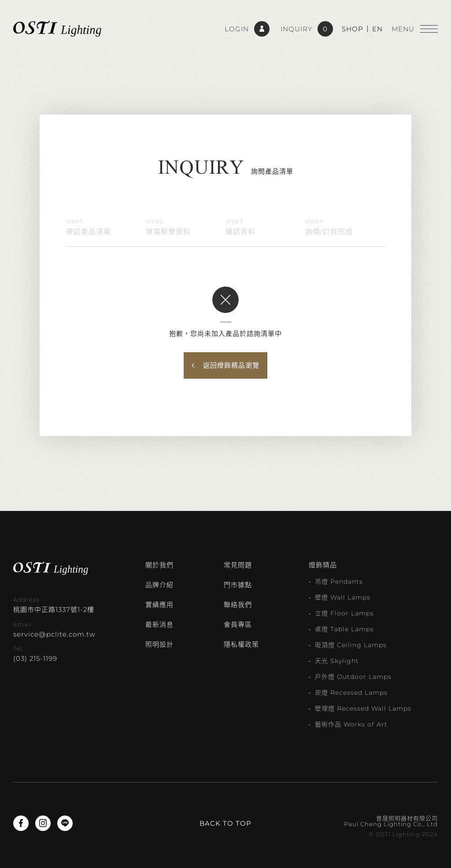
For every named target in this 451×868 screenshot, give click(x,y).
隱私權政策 (241, 644)
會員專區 (238, 624)
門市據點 (238, 585)
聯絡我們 (238, 605)
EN (377, 29)
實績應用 (159, 605)
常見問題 (238, 565)
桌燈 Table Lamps (344, 629)
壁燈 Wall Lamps (343, 597)
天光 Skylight (337, 661)
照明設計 (159, 644)
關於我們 (159, 565)
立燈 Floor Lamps (344, 613)
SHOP (353, 29)
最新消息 (159, 624)
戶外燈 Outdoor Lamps (353, 677)
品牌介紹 (159, 585)
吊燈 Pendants (339, 581)
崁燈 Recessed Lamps (351, 693)
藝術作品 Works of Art (351, 724)
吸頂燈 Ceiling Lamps (351, 645)
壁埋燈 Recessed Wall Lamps (363, 708)
